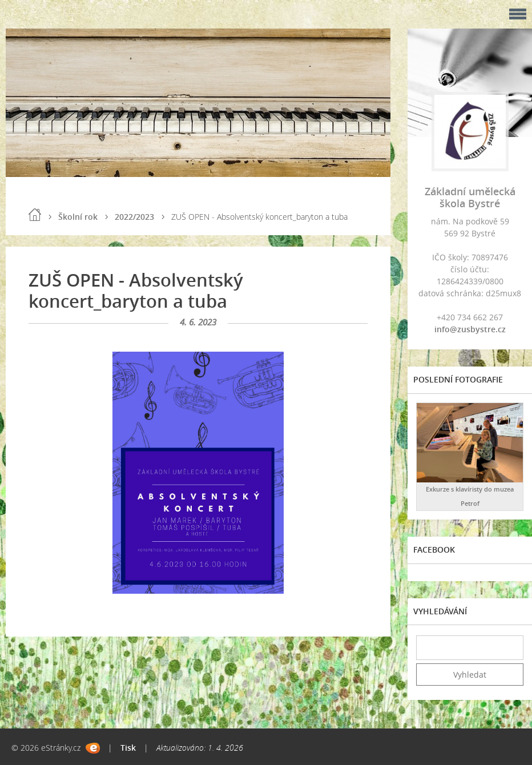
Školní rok (78, 217)
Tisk (128, 748)
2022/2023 (134, 217)
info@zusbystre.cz (470, 329)
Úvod (35, 215)
